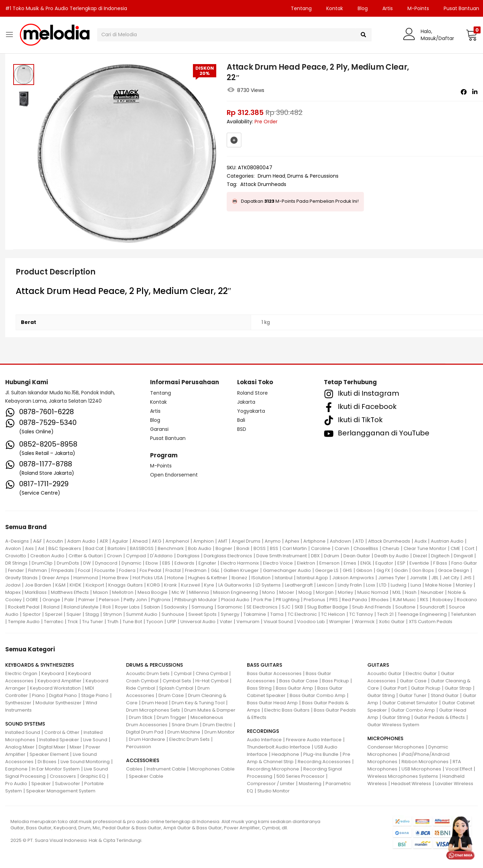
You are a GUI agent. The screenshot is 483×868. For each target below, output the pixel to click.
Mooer (287, 592)
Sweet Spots (202, 614)
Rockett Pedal (24, 607)
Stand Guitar (445, 695)
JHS (467, 578)
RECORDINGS (263, 731)
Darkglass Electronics (228, 556)
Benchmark (171, 548)
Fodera (127, 570)
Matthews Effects (70, 592)
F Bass (440, 563)
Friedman (196, 570)
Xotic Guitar (392, 622)
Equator (384, 563)
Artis (388, 8)
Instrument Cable (166, 769)
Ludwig (399, 585)
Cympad (136, 556)
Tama (277, 614)
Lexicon (325, 585)
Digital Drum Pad (145, 732)
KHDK (76, 585)
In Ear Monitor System (56, 769)
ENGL (366, 563)
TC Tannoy (361, 614)
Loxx (371, 585)
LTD (383, 585)
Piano (38, 695)
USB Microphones (421, 769)
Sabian (152, 607)
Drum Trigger (172, 717)
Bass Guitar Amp (294, 688)
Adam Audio (81, 541)
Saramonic (230, 607)
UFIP (172, 622)
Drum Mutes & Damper (210, 710)
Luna (416, 585)
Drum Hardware (147, 739)
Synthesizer (18, 703)
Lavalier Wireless (454, 784)
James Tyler (392, 578)
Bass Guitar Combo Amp (318, 695)
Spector (32, 614)
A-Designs (17, 541)
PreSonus (314, 600)
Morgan (325, 592)
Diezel (420, 556)
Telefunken (463, 614)
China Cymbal (212, 673)
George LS (327, 570)
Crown (114, 556)
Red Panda (355, 600)
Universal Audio (198, 622)
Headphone (285, 754)
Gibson (364, 570)
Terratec (54, 622)
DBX (315, 556)
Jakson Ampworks (353, 578)
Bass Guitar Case (299, 681)
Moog (305, 592)
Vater (226, 622)
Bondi (243, 548)
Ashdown (340, 541)
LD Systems (268, 585)
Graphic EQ (93, 776)
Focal (84, 570)
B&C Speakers (65, 548)
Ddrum (332, 556)
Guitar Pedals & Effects (439, 717)
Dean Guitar (357, 556)
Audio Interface (264, 740)
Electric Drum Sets (189, 739)
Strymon (112, 614)
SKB (299, 607)
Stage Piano (95, 695)
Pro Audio (16, 784)
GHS (347, 570)
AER (104, 541)
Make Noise (438, 585)
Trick (73, 622)
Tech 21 (385, 614)
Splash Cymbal (176, 688)
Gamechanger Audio (287, 570)
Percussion (139, 747)
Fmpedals (63, 570)
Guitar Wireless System (393, 725)
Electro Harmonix (240, 563)
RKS (424, 600)
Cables (134, 769)
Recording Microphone (273, 769)
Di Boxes (47, 762)
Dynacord (106, 563)
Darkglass (188, 556)
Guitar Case (413, 681)
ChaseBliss (366, 548)
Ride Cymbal (141, 688)
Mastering (310, 784)
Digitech (440, 556)
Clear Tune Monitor (425, 548)
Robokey (443, 600)
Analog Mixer (20, 747)
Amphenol (177, 541)
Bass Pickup (336, 681)
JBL (435, 578)
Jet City (451, 578)
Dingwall (463, 556)
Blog (363, 8)
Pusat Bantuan (168, 438)
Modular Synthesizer (59, 703)
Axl (41, 548)
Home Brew (115, 578)
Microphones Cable (212, 769)
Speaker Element (49, 754)
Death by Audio (392, 556)
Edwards (184, 563)
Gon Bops (423, 570)
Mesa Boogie (153, 592)
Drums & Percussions (313, 176)
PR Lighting (288, 600)
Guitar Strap (458, 688)
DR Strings (16, 563)
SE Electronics (262, 607)
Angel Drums (246, 541)
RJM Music (404, 600)
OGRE (32, 600)
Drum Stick (141, 717)
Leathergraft (299, 585)
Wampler (340, 622)
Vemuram (248, 622)
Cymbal (183, 673)
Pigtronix (161, 600)
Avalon (13, 548)
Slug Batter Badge (328, 607)
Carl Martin (295, 548)
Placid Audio (235, 600)
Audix (420, 541)
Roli (107, 607)
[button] (472, 35)
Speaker (41, 784)
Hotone (176, 578)
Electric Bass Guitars (287, 710)
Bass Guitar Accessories (274, 673)
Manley (464, 585)
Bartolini (117, 548)
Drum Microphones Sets (153, 710)
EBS (166, 563)
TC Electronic (302, 614)
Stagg (92, 614)
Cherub (391, 548)
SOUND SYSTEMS (25, 724)
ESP (401, 563)
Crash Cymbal (142, 681)
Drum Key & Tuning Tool (198, 703)
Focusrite (105, 570)
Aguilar (120, 541)
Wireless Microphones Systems (403, 776)
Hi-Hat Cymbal (212, 681)
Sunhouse (173, 614)
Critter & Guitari (86, 556)
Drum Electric (217, 725)
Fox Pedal (150, 570)
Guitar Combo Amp (413, 710)
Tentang (301, 8)
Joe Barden (38, 585)
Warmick (365, 622)
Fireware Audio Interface (314, 740)
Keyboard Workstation (55, 688)
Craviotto (16, 556)
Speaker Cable (146, 776)
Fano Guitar (464, 563)
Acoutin (54, 541)
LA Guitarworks (235, 585)
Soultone (405, 607)
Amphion (204, 541)
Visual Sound (278, 622)
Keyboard (53, 673)
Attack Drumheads (263, 184)
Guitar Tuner (413, 695)
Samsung (202, 607)
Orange (51, 600)
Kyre (209, 585)
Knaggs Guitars (126, 585)
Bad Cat (94, 548)
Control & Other (62, 732)
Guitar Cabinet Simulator (410, 703)
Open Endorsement (174, 475)
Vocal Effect (459, 769)
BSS (274, 548)
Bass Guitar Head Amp (272, 703)
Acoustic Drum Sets (148, 673)
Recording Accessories (324, 762)
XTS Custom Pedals (431, 622)
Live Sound (95, 740)
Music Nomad (373, 592)
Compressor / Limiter (271, 784)
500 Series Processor (301, 776)
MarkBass (36, 592)
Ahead (140, 541)
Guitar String (381, 695)
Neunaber (432, 592)
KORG (153, 585)
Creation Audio (47, 556)
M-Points (418, 8)
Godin (401, 570)
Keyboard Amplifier (60, 681)
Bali (241, 420)
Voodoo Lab (311, 622)
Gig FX (383, 570)
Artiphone (314, 541)
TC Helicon (333, 614)
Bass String (259, 688)
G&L (215, 570)
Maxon (100, 592)
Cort (469, 548)
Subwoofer (68, 784)
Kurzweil (190, 585)
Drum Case (171, 695)
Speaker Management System (61, 791)
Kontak (335, 8)
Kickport (95, 585)
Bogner (224, 548)
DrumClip (42, 563)
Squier (74, 614)
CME (455, 548)
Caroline (321, 548)
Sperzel (54, 614)
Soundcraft (432, 607)
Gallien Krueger (241, 570)
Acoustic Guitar (384, 673)
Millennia (199, 592)
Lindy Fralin (350, 585)
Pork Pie (263, 600)
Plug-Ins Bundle (321, 754)
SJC (286, 607)
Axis (29, 548)
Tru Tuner (93, 622)
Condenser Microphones (396, 747)
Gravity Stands (21, 578)
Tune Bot (132, 622)
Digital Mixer (52, 747)
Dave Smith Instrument (282, 556)
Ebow (152, 563)
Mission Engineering (236, 592)
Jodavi (13, 585)
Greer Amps (56, 578)
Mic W (178, 592)
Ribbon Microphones (425, 762)
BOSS (260, 548)
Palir (69, 600)
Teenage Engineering (422, 614)
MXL (397, 592)
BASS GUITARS (264, 665)
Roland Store (252, 393)
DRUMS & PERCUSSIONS (154, 665)
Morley (345, 592)
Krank (170, 585)
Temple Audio (24, 622)
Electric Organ (21, 673)
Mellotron (123, 592)
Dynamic (131, 563)
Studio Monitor (274, 791)
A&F (37, 541)
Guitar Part (395, 688)
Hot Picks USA (148, 578)
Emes (350, 563)
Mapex (13, 592)
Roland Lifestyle (81, 607)
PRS (334, 600)
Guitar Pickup (426, 688)
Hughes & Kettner (208, 578)
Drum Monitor (220, 732)
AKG (157, 541)
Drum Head (271, 176)
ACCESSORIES (143, 760)
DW (87, 563)
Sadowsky (176, 607)
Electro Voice (278, 563)
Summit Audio (142, 614)
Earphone (16, 769)
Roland (52, 607)
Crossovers (63, 776)
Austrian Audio (447, 541)
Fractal (173, 570)
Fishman (38, 570)
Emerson (329, 563)
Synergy (230, 614)
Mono (269, 592)
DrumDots (68, 563)
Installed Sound (23, 732)
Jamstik (419, 578)
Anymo (273, 541)
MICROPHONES (385, 738)
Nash (411, 592)
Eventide (419, 563)
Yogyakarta (251, 411)
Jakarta (246, 402)
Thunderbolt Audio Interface (279, 747)
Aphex (292, 541)
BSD (242, 429)
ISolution (261, 578)
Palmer (87, 600)
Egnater (207, 563)
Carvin (342, 548)
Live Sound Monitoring (85, 762)
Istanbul (284, 578)
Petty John (135, 600)
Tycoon (155, 622)
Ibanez (239, 578)
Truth (113, 622)
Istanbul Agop (312, 578)
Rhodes (380, 600)
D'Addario (161, 556)
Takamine (255, 614)
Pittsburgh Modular (196, 600)
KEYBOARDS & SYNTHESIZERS (40, 665)
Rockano (467, 600)
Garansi (159, 429)
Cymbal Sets (177, 681)
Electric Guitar (421, 673)
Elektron (306, 563)
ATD (360, 541)
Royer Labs (127, 607)
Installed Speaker (59, 740)
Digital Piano (63, 695)
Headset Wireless (411, 784)
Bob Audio (200, 548)
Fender (16, 570)
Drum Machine (184, 732)
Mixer (76, 747)
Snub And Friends (372, 607)
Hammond (86, 578)
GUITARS (378, 665)
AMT (223, 541)
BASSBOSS (142, 548)
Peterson (109, 600)
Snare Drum (185, 725)
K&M (60, 585)
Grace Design (454, 570)
